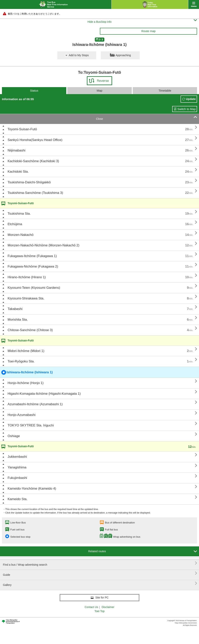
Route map (148, 31)
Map (99, 91)
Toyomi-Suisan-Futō (22, 129)
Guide (100, 573)
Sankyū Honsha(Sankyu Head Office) (35, 140)
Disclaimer (108, 607)
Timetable (165, 91)
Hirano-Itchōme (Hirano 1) (27, 277)
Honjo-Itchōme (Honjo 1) (26, 383)
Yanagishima (17, 467)
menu (194, 4)
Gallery (100, 583)
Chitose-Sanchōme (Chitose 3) (30, 330)
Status (34, 91)
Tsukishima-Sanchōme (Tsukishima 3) (35, 193)
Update (191, 99)
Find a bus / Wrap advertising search (100, 563)
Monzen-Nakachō (21, 235)
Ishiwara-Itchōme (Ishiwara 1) (27, 372)
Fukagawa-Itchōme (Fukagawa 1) (32, 256)
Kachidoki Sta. (18, 172)
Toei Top (99, 611)
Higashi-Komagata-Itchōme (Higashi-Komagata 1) (44, 394)
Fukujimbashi (17, 478)
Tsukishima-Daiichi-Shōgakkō (29, 182)
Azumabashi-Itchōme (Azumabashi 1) (35, 404)
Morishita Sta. (18, 320)
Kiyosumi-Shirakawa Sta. (26, 298)
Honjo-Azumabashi (22, 415)
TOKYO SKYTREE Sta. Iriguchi (31, 425)
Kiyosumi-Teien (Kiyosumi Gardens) (34, 288)
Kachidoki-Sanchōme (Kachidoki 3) (33, 161)
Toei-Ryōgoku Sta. (21, 361)
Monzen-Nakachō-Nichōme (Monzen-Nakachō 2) (43, 245)
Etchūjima (15, 224)
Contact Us (91, 607)
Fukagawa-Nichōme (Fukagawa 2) (33, 266)
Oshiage (14, 436)
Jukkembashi (17, 457)
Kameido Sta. (17, 499)
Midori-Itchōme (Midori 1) (26, 351)
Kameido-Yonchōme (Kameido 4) (32, 489)
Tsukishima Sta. (19, 214)
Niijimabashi (17, 150)
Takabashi (15, 309)
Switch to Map (187, 109)
